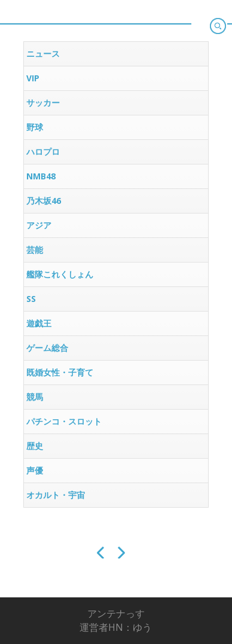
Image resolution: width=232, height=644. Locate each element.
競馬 (35, 397)
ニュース (43, 54)
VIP (33, 78)
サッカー (43, 103)
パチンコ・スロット (64, 421)
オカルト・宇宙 (56, 495)
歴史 (35, 446)
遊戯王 (39, 323)
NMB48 (41, 176)
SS (31, 299)
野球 (35, 127)
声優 (35, 470)
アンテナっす (116, 614)
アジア (39, 225)
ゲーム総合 (47, 348)
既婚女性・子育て (60, 372)
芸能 (35, 250)
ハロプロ (43, 152)
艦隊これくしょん (60, 274)
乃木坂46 (44, 201)
